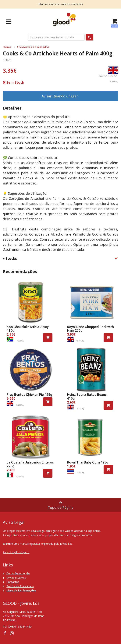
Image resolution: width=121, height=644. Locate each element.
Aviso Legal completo (16, 552)
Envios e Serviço (16, 578)
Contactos (13, 582)
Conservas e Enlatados (33, 47)
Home (7, 47)
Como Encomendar (18, 573)
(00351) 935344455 (20, 626)
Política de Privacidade (20, 586)
